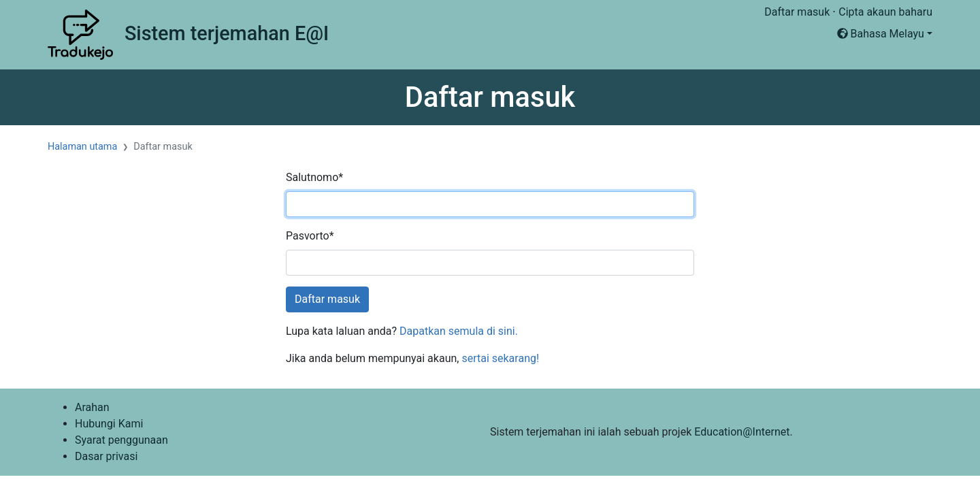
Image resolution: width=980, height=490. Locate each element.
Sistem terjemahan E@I (227, 33)
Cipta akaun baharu (885, 12)
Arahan (92, 407)
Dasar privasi (106, 456)
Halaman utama (82, 147)
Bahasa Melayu (881, 34)
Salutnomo (314, 177)
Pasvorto (310, 236)
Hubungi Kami (109, 424)
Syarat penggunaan (121, 440)
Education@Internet (742, 432)
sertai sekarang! (500, 358)
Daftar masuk (797, 12)
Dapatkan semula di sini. (459, 331)
